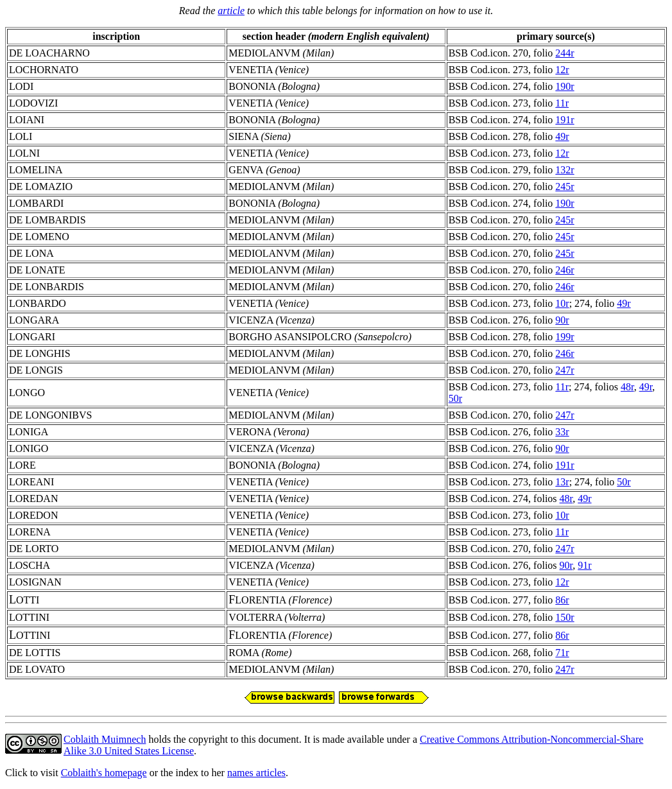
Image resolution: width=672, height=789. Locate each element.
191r (564, 120)
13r (562, 482)
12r (562, 70)
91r (584, 565)
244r (564, 53)
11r (562, 103)
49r (562, 136)
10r (562, 303)
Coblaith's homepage (104, 773)
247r (564, 370)
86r (562, 600)
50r (455, 398)
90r (562, 320)
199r (564, 337)
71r (562, 653)
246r (564, 270)
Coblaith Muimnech (105, 739)
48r (627, 387)
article (231, 11)
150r (564, 617)
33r (562, 432)
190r (564, 86)
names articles (256, 773)
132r (564, 170)
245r (564, 186)
